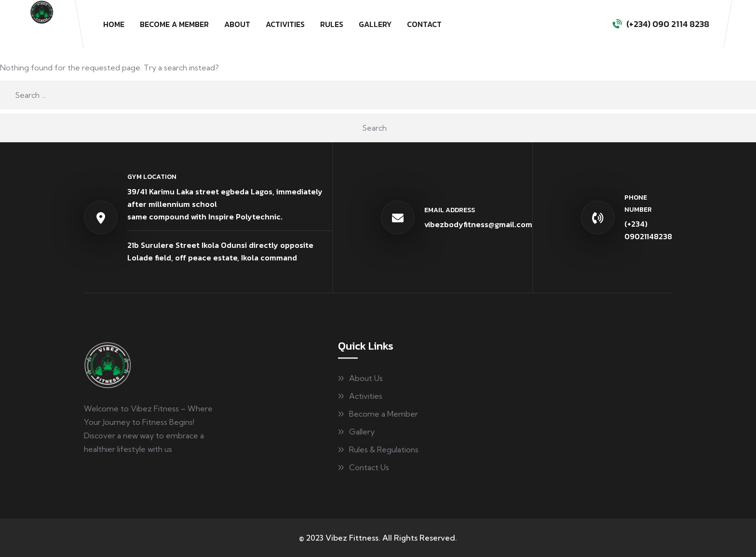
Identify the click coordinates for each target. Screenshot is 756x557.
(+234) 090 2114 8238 (668, 24)
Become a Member (174, 24)
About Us (366, 378)
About (237, 24)
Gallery (375, 24)
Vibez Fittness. (353, 538)
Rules (332, 24)
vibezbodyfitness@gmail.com (478, 224)
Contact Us (369, 467)
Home (114, 24)
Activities (285, 24)
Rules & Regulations (384, 449)
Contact (424, 24)
